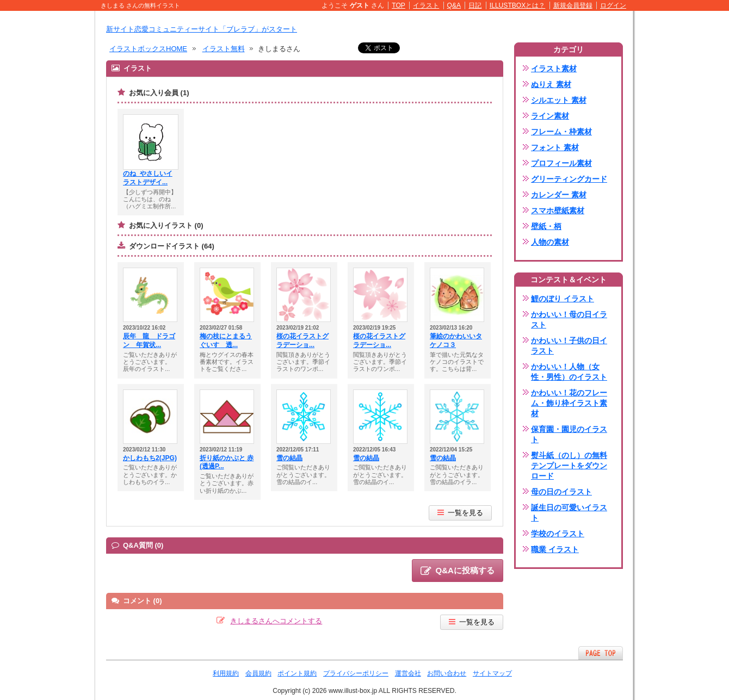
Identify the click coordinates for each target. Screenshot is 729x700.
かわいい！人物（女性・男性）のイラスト (569, 372)
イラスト (426, 5)
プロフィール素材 (561, 163)
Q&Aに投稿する (458, 571)
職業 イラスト (555, 549)
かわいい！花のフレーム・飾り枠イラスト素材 (569, 403)
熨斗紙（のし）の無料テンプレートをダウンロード (569, 466)
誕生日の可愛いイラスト (569, 513)
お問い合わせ (447, 673)
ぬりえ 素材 (551, 84)
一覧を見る (460, 513)
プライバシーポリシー (356, 673)
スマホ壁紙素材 (558, 210)
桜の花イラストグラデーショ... (302, 340)
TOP (399, 5)
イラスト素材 (554, 69)
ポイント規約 (297, 673)
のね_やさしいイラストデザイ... (148, 178)
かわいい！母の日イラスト (569, 320)
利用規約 (226, 673)
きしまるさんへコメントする (276, 621)
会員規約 (258, 673)
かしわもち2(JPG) (150, 458)
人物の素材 (550, 242)
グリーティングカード (569, 179)
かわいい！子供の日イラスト (569, 346)
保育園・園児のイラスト (569, 434)
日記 (475, 5)
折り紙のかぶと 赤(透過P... (227, 462)
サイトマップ (492, 673)
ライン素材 (550, 116)
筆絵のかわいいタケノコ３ (456, 340)
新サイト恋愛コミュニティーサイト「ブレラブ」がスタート (202, 29)
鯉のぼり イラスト (563, 299)
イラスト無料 (224, 49)
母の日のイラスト (561, 492)
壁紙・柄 (546, 226)
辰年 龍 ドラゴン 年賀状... (149, 340)
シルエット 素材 (559, 100)
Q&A (454, 5)
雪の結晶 (289, 458)
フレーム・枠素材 (561, 132)
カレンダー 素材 (559, 195)
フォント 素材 (555, 147)
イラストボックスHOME (148, 49)
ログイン (613, 5)
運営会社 (408, 673)
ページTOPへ (601, 653)
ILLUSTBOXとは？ (517, 5)
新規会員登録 (573, 5)
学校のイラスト (558, 534)
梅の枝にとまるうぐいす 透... (226, 340)
